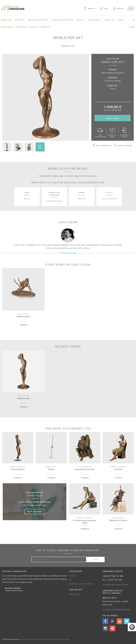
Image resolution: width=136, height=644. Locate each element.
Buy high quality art (7, 27)
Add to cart (113, 118)
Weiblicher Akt (45, 27)
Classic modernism (109, 199)
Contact (72, 576)
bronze (27, 199)
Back (131, 27)
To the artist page (68, 253)
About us (109, 20)
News (121, 20)
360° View (40, 147)
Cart (104, 9)
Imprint (61, 639)
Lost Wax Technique (54, 201)
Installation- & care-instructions (81, 584)
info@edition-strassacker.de (116, 585)
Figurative (82, 199)
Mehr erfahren (35, 512)
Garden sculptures (63, 20)
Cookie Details (35, 639)
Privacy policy (25, 639)
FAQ (71, 580)
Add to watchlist (102, 146)
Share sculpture (123, 146)
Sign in (118, 9)
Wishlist (89, 9)
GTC (56, 639)
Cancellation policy (47, 639)
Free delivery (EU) (100, 133)
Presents (20, 20)
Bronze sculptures (38, 20)
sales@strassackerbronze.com (116, 610)
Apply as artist (75, 594)
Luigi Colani (34, 27)
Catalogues (94, 20)
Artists (80, 20)
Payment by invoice (125, 133)
